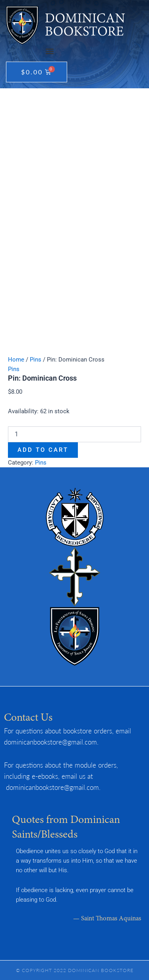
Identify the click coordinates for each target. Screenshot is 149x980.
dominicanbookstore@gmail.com (50, 742)
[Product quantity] (74, 434)
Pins (36, 360)
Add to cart (43, 450)
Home (16, 360)
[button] (49, 51)
